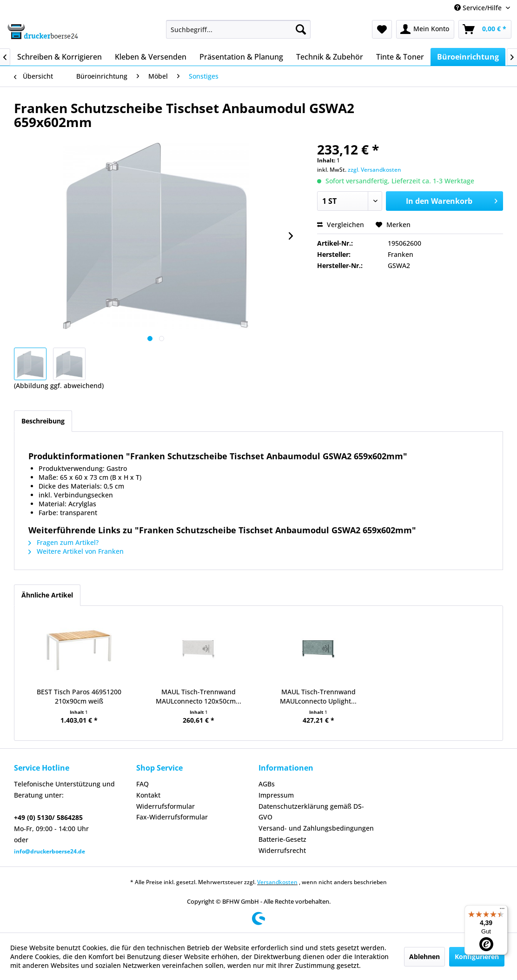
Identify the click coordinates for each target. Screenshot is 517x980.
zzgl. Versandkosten (374, 170)
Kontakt (148, 795)
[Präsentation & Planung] (241, 57)
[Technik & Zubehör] (330, 57)
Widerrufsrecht (282, 850)
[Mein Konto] (425, 29)
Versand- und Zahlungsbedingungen (316, 828)
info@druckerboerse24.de (50, 851)
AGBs (267, 784)
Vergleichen (341, 225)
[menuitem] (238, 29)
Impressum (276, 795)
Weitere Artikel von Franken (76, 551)
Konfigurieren (477, 957)
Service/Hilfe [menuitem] (479, 8)
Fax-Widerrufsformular (172, 817)
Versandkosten (277, 882)
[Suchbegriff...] (238, 29)
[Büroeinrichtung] (468, 57)
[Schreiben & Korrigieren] (60, 57)
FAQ (143, 784)
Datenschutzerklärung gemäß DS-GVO (311, 812)
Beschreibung (43, 421)
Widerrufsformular (166, 806)
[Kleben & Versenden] (151, 57)
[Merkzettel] (382, 29)
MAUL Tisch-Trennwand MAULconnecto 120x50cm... (199, 696)
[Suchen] (301, 29)
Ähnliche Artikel (47, 595)
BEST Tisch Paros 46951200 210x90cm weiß (79, 696)
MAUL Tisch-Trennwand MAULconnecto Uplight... (318, 696)
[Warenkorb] (485, 29)
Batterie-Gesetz (282, 839)
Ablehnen (424, 957)
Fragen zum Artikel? (63, 542)
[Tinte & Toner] (400, 57)
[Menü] (502, 911)
